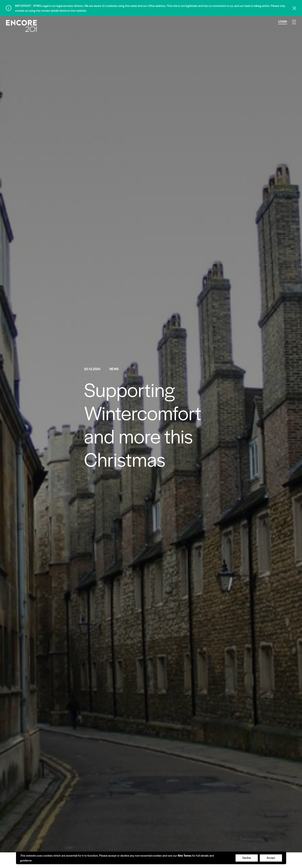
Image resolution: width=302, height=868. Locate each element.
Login (283, 21)
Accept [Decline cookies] (271, 858)
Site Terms (185, 855)
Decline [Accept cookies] (247, 858)
